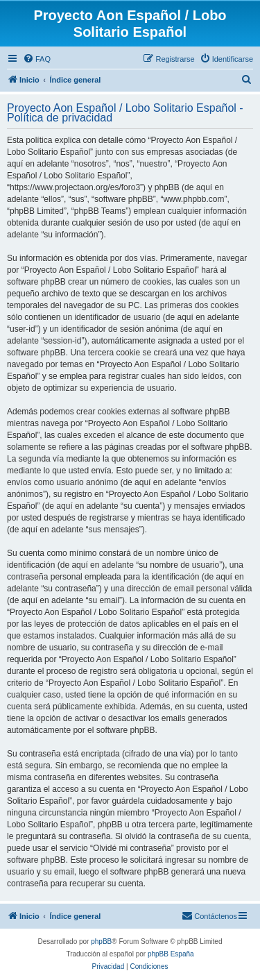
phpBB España (171, 954)
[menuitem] (37, 59)
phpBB (101, 941)
